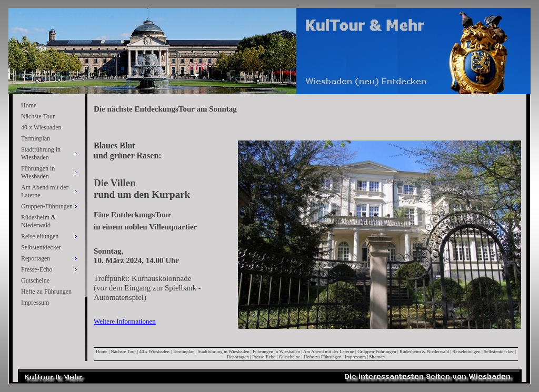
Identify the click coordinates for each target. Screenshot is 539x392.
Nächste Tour (38, 116)
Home (29, 105)
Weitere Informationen (125, 321)
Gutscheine (35, 280)
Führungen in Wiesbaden (276, 351)
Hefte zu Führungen (46, 292)
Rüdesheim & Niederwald (38, 221)
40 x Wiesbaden (41, 127)
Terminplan (36, 138)
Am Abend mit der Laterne (329, 351)
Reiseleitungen (466, 351)
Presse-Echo (264, 357)
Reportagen (238, 357)
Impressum (35, 303)
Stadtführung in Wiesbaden (224, 351)
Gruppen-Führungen (377, 351)
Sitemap (377, 357)
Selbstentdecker (41, 247)
